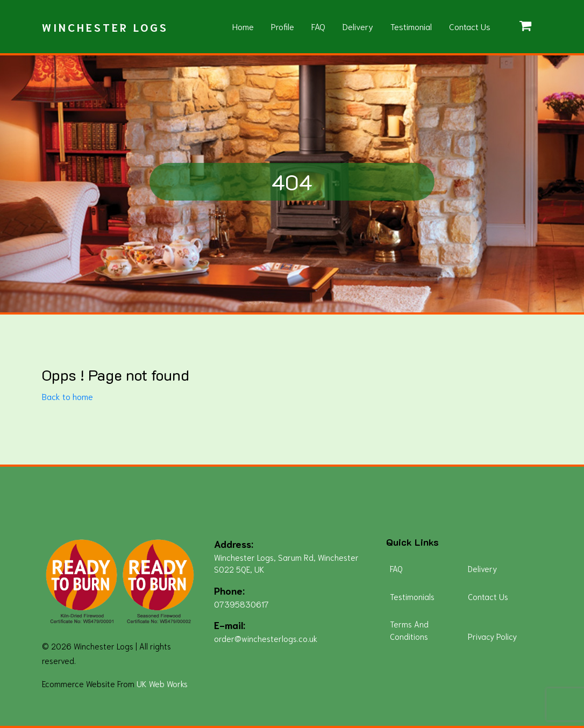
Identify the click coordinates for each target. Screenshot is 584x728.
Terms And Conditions (409, 630)
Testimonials (412, 596)
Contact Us (470, 26)
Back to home (67, 396)
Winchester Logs (105, 27)
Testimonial (411, 26)
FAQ (318, 26)
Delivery (358, 26)
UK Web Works (162, 683)
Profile (283, 26)
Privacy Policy (492, 636)
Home (243, 26)
